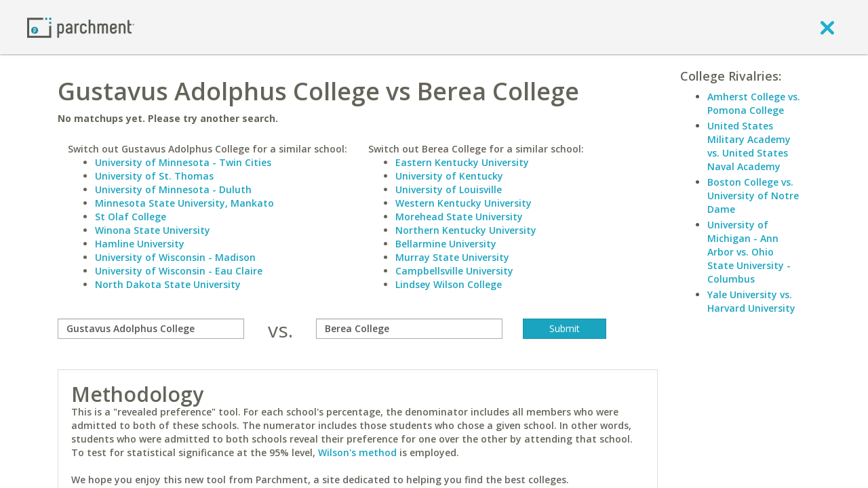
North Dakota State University (168, 284)
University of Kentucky (449, 176)
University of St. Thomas (154, 176)
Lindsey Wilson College (449, 284)
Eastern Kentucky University (462, 162)
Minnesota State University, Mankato (184, 203)
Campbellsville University (454, 271)
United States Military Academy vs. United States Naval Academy (749, 146)
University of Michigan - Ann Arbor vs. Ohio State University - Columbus (749, 252)
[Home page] (81, 27)
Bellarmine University (446, 244)
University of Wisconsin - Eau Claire (179, 271)
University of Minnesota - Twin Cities (183, 162)
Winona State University (153, 230)
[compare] (151, 329)
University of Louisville (449, 189)
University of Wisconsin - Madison (175, 257)
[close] (827, 27)
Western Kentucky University (463, 203)
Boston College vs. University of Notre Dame (753, 196)
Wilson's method (357, 452)
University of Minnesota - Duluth (173, 189)
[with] (409, 329)
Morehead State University (459, 217)
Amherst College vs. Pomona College (754, 103)
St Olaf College (131, 217)
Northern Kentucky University (466, 230)
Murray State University (452, 257)
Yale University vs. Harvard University (751, 301)
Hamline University (140, 244)
